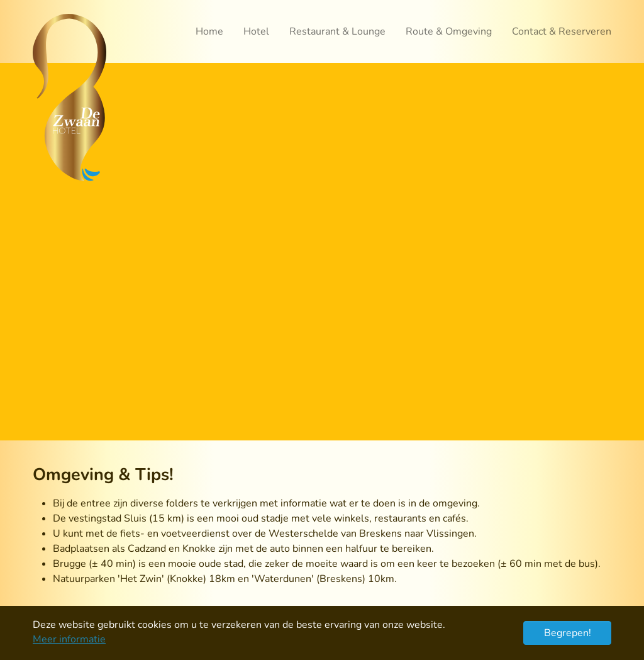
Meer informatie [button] (69, 639)
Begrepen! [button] (568, 633)
